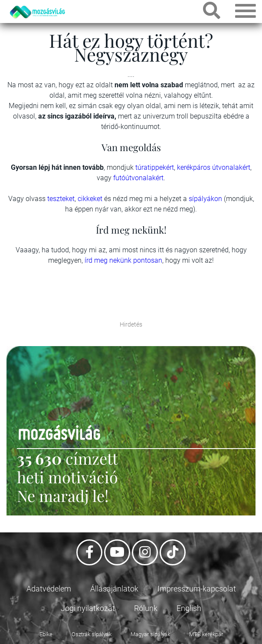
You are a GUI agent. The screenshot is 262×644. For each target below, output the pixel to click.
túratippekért (155, 167)
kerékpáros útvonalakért (214, 167)
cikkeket (91, 199)
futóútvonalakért (138, 178)
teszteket (61, 199)
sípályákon (206, 199)
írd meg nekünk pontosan (123, 260)
